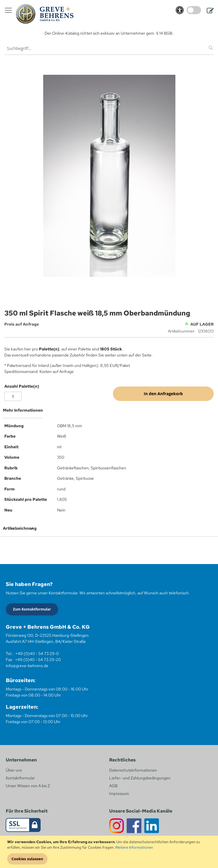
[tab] (109, 412)
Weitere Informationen (134, 847)
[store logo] (45, 14)
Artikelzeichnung (20, 528)
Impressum (119, 794)
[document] (110, 852)
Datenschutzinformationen (133, 770)
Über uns (14, 770)
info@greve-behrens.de (27, 666)
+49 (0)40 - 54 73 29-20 (38, 660)
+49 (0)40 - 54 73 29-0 (37, 654)
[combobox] (109, 48)
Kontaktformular (20, 778)
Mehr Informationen (23, 410)
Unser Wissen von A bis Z (28, 786)
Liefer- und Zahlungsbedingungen (140, 778)
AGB (113, 786)
